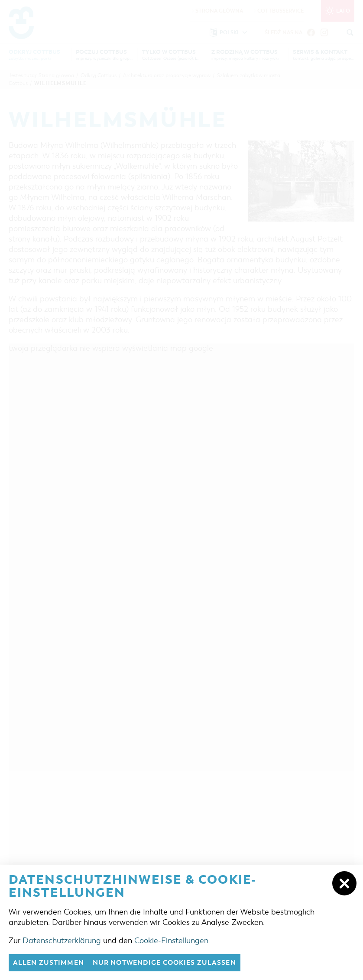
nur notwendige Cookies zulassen (164, 963)
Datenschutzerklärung (62, 941)
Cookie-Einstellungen (171, 941)
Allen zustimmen (49, 963)
